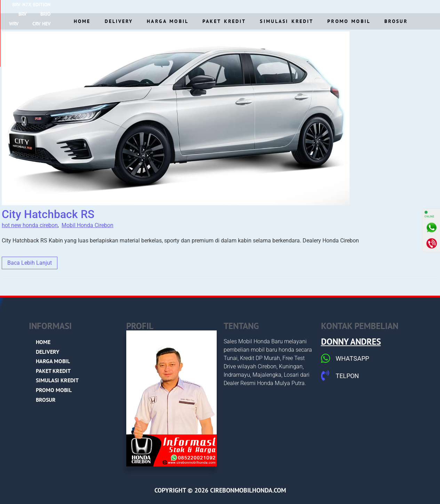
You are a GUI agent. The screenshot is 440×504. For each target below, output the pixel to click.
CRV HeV (225, 6)
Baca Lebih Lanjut (30, 263)
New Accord (263, 6)
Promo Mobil (349, 21)
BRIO (174, 6)
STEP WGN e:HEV (415, 6)
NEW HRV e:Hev (366, 6)
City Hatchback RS (48, 214)
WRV (198, 6)
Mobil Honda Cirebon (87, 225)
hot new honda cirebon (30, 225)
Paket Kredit (224, 21)
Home (82, 21)
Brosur (396, 21)
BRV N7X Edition (114, 6)
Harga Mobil (168, 21)
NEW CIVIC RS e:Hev (313, 6)
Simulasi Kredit (287, 21)
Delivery (119, 21)
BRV (151, 6)
